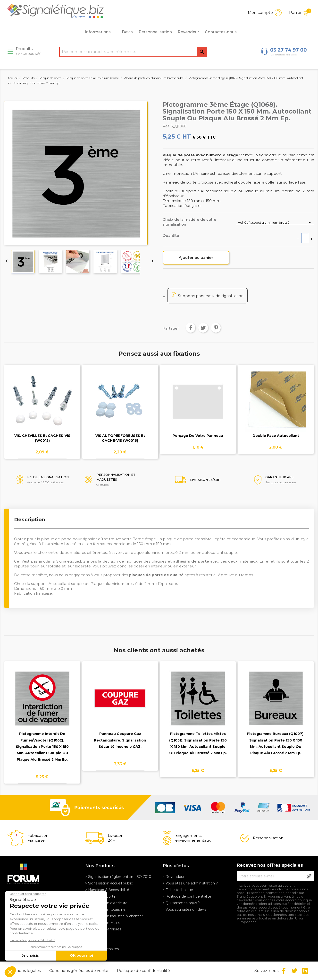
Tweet (203, 328)
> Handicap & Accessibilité (107, 890)
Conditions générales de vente (79, 971)
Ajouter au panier (196, 258)
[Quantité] (305, 238)
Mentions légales (25, 971)
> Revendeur (174, 877)
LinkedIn (305, 971)
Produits (28, 51)
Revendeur (188, 32)
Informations (100, 32)
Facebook (284, 971)
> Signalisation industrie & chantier (114, 916)
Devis (127, 32)
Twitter (294, 971)
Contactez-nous (221, 32)
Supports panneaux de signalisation (211, 296)
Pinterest (216, 328)
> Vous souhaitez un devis (184, 909)
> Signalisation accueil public (109, 883)
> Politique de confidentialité (187, 896)
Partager (191, 328)
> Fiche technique (178, 890)
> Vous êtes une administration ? (190, 883)
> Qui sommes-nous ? (181, 903)
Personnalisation (155, 32)
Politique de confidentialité (143, 971)
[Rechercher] (133, 52)
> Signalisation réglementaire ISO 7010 (118, 877)
